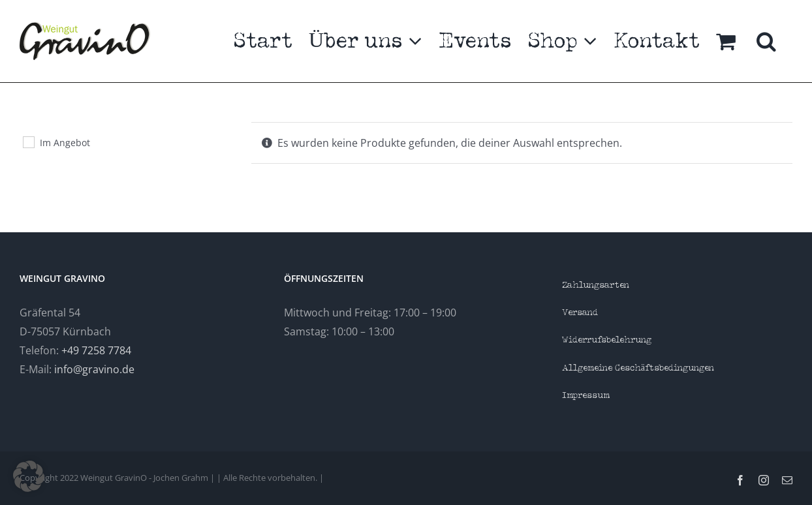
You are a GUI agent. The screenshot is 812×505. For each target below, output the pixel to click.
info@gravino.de (94, 369)
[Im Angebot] (28, 142)
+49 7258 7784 (96, 350)
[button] (766, 41)
